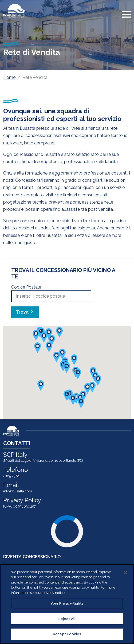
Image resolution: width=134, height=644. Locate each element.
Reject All (67, 619)
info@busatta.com (18, 491)
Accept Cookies (67, 634)
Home (9, 77)
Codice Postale (26, 287)
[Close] (125, 573)
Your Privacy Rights (67, 603)
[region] (67, 604)
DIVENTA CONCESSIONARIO (32, 557)
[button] (92, 387)
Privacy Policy (22, 500)
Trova (25, 312)
